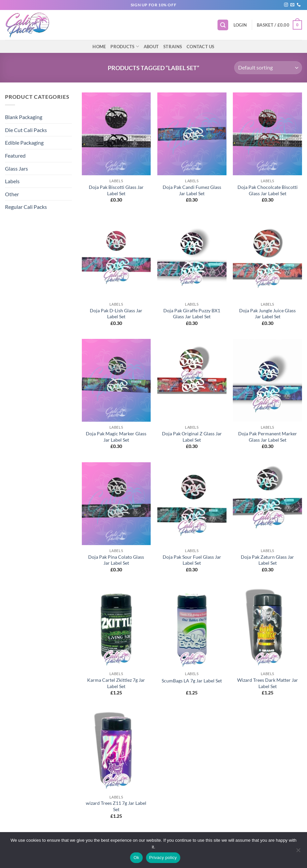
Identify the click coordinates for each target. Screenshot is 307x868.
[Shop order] (268, 68)
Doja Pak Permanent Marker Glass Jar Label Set (268, 437)
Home (99, 47)
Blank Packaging (24, 117)
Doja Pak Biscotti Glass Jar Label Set (116, 190)
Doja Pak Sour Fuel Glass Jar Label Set (192, 560)
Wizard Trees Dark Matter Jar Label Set (268, 683)
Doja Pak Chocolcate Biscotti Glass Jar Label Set (268, 190)
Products (125, 46)
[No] (298, 852)
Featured (15, 155)
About (151, 47)
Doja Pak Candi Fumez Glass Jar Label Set (192, 190)
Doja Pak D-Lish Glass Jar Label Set (116, 314)
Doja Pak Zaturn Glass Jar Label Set (267, 560)
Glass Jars (16, 168)
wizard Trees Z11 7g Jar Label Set (116, 806)
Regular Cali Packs (26, 207)
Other (12, 194)
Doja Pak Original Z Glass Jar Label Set (192, 437)
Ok (136, 858)
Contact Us (201, 47)
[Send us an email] (292, 5)
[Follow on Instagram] (286, 5)
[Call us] (299, 5)
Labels (12, 181)
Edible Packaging (24, 143)
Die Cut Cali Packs (26, 130)
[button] (223, 25)
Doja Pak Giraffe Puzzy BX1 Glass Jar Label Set (192, 314)
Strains (173, 47)
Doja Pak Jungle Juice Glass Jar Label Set (267, 314)
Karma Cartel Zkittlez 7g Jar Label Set (116, 683)
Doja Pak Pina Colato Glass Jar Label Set (116, 560)
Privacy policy (163, 858)
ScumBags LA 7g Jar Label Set (192, 681)
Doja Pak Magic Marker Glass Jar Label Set (116, 437)
